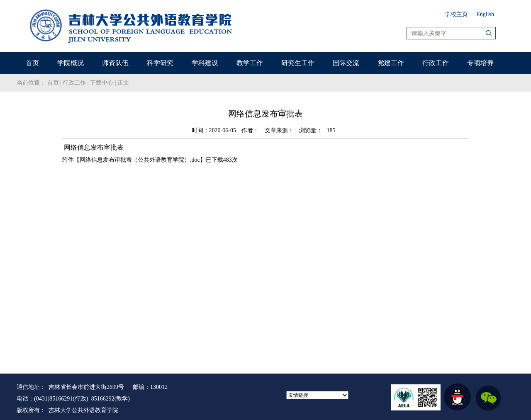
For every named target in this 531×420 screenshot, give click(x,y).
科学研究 (160, 63)
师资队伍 (115, 63)
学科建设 (205, 63)
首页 (32, 63)
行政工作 (436, 63)
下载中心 (102, 83)
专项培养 (480, 63)
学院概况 (71, 63)
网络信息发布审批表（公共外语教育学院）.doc (140, 160)
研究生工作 (298, 63)
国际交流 (346, 63)
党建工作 (391, 63)
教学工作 (250, 63)
